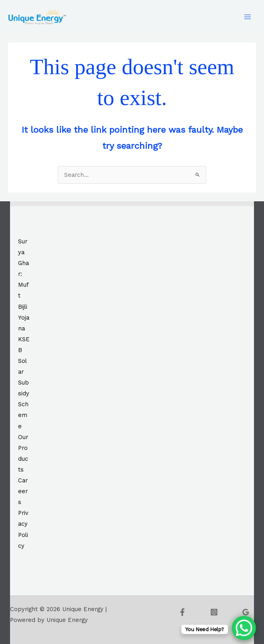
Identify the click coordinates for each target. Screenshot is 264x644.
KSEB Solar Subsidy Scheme (24, 383)
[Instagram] (214, 612)
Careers (23, 491)
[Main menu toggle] (248, 17)
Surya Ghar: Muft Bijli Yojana (24, 285)
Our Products (23, 453)
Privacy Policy (23, 529)
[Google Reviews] (246, 612)
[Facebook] (182, 612)
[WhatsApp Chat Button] (244, 628)
